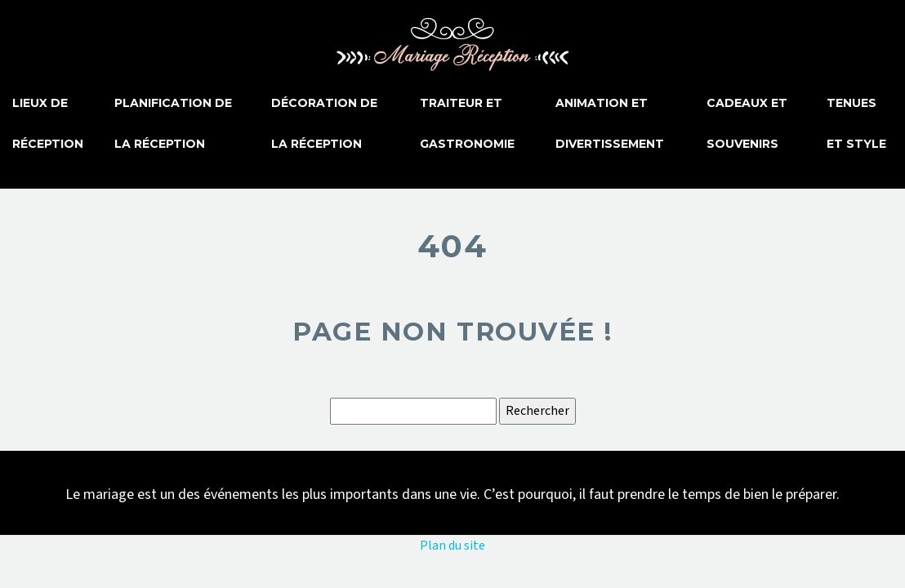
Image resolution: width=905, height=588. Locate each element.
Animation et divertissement (610, 123)
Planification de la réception (173, 123)
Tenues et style (856, 123)
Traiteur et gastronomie (467, 123)
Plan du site (452, 546)
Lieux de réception (48, 123)
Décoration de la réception (324, 123)
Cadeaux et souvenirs (747, 123)
